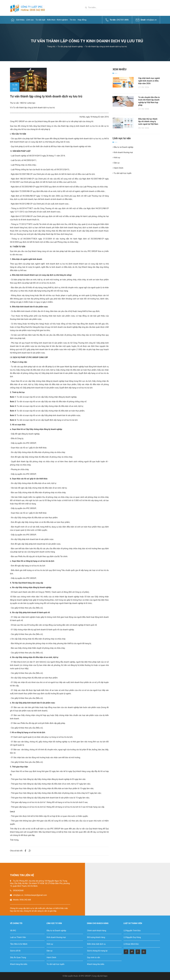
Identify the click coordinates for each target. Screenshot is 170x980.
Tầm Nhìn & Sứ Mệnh (19, 944)
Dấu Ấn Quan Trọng (18, 957)
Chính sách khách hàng (97, 931)
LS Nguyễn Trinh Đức (132, 931)
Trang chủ (51, 47)
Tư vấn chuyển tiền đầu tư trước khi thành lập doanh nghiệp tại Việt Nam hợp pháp (149, 101)
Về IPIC (13, 931)
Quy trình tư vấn (94, 957)
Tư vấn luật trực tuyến (122, 173)
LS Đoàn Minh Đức (131, 944)
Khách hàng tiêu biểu (19, 964)
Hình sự (116, 158)
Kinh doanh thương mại (123, 152)
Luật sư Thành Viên (18, 937)
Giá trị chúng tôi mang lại (97, 951)
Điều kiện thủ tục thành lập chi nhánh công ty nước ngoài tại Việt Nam (148, 121)
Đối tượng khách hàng (96, 937)
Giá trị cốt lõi (15, 951)
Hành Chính (118, 168)
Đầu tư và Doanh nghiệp (123, 147)
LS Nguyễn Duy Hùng (132, 937)
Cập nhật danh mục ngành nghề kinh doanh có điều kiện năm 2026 (149, 81)
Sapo (105, 976)
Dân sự (116, 163)
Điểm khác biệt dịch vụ (96, 944)
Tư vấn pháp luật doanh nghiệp (70, 47)
